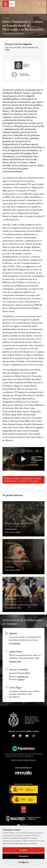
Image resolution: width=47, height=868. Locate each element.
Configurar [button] (23, 862)
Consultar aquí (22, 677)
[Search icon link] (38, 4)
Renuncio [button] (24, 856)
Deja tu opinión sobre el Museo (23, 760)
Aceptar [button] (23, 850)
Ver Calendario (15, 643)
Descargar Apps (15, 661)
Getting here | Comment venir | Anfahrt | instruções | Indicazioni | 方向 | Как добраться (25, 694)
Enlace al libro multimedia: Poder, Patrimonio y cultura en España (23, 480)
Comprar (21, 679)
